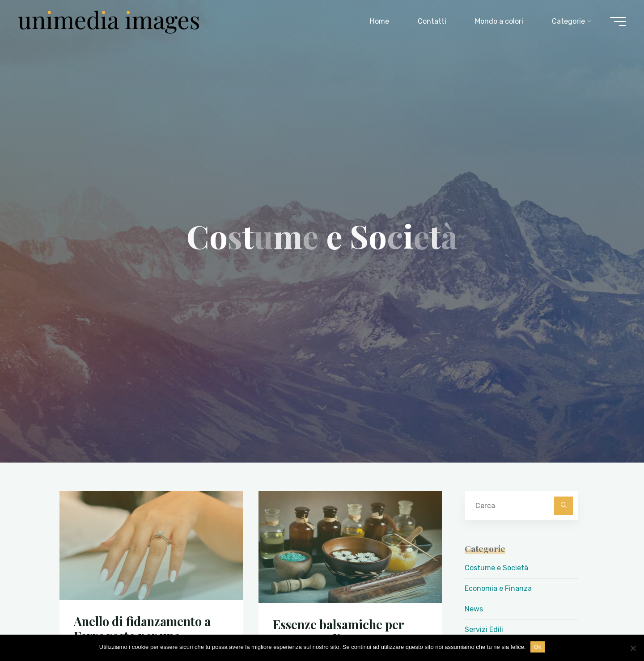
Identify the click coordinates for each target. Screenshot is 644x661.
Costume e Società (496, 568)
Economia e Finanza (498, 588)
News (474, 609)
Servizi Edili (484, 629)
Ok (538, 647)
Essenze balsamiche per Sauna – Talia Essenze (338, 632)
